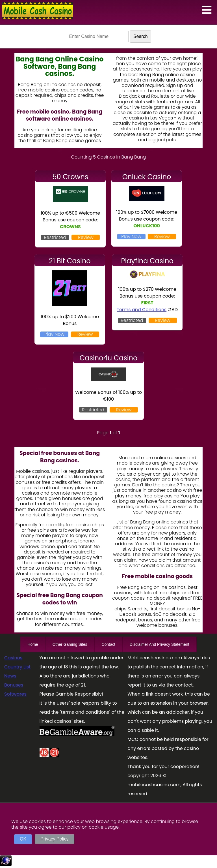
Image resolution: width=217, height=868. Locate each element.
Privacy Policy (55, 839)
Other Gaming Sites (70, 644)
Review (86, 237)
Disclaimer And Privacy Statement (160, 644)
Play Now (131, 237)
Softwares (15, 694)
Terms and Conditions (142, 310)
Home (33, 644)
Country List (17, 667)
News (10, 676)
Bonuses (14, 685)
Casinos (13, 658)
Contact (108, 644)
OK (23, 839)
